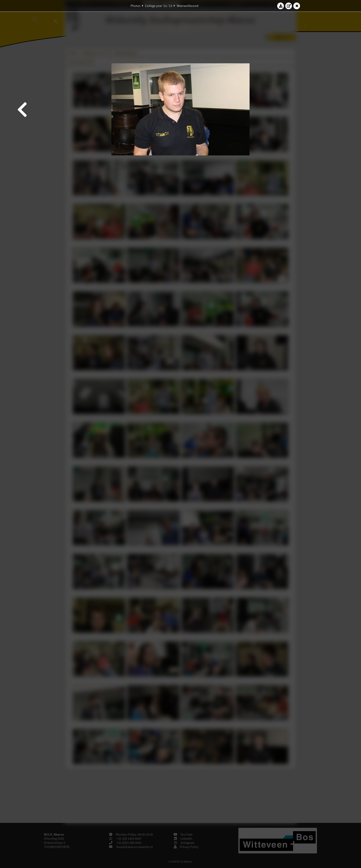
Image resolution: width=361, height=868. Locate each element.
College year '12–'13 (159, 6)
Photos (135, 6)
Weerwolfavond (188, 6)
